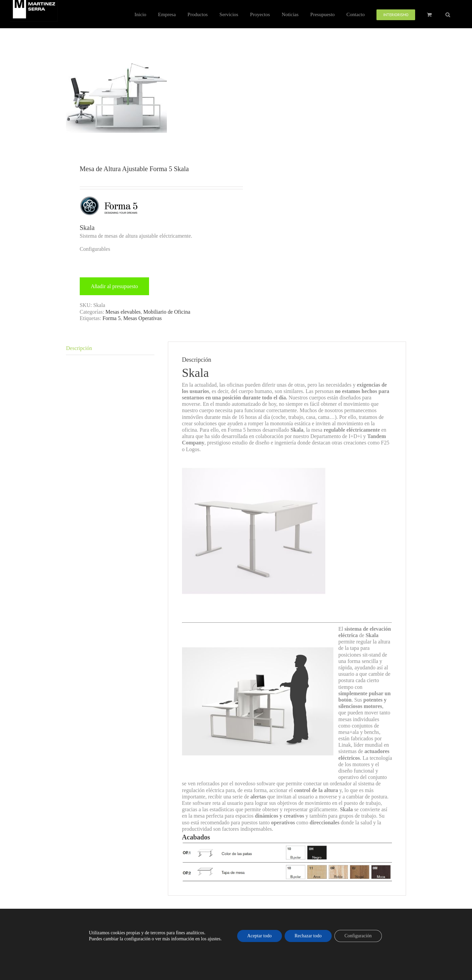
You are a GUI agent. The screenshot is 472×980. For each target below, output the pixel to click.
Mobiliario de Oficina (167, 312)
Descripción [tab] (79, 348)
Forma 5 (112, 318)
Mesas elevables (123, 312)
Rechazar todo (308, 936)
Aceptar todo (260, 936)
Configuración (358, 936)
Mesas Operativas (142, 318)
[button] (448, 14)
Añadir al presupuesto (114, 286)
